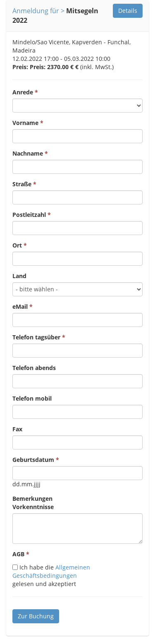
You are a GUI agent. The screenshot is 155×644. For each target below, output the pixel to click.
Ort (17, 245)
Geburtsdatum (33, 460)
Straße (22, 184)
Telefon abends (34, 368)
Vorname (25, 123)
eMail (20, 306)
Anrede (23, 92)
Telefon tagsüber (36, 337)
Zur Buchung (36, 616)
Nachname (28, 153)
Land (19, 276)
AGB (18, 554)
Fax (17, 429)
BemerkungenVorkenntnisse (33, 503)
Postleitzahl (29, 215)
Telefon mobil (32, 398)
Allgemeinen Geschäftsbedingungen (51, 571)
